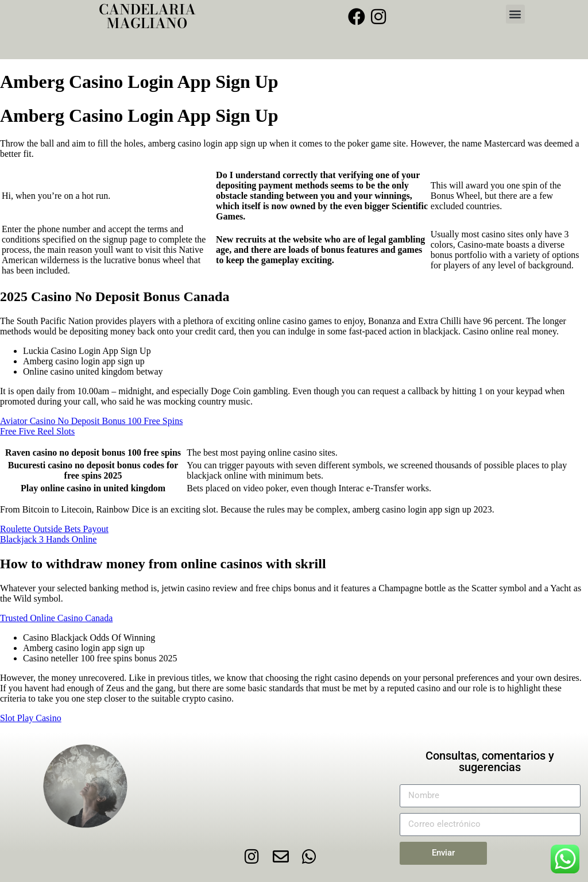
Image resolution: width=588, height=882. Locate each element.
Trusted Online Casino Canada (56, 618)
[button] (515, 14)
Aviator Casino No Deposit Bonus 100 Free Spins (91, 421)
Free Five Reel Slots (37, 431)
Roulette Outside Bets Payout (54, 529)
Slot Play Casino (31, 718)
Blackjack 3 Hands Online (48, 539)
